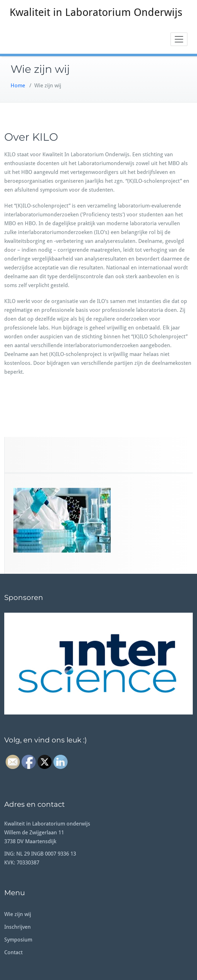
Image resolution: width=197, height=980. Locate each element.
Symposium (18, 940)
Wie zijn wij (18, 914)
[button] (98, 664)
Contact (13, 952)
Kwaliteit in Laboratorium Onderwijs (96, 12)
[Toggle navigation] (179, 39)
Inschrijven (18, 927)
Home (18, 86)
